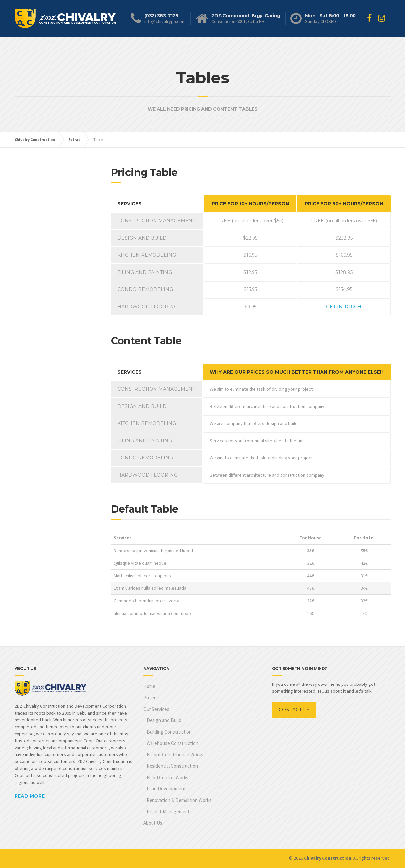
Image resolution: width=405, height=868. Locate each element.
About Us (153, 823)
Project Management (168, 811)
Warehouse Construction (172, 743)
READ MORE (30, 796)
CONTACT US (294, 710)
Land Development (166, 789)
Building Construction (169, 732)
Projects (152, 698)
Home (149, 686)
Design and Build (164, 720)
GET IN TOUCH (344, 307)
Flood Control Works (168, 777)
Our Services (156, 709)
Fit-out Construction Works (175, 755)
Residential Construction (172, 766)
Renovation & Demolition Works (179, 800)
